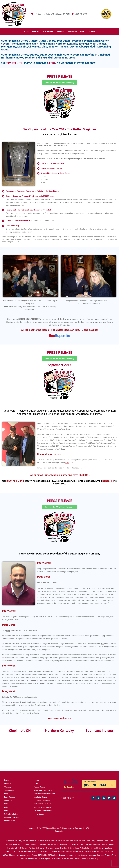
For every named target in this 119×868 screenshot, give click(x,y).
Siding (36, 784)
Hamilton (64, 848)
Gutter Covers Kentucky (42, 807)
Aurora (48, 841)
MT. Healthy (43, 855)
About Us (35, 31)
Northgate (92, 855)
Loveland (62, 852)
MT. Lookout (53, 855)
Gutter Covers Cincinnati (42, 804)
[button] (36, 32)
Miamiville (77, 852)
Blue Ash (69, 841)
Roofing (36, 780)
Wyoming (95, 859)
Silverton (41, 859)
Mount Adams (32, 855)
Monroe (23, 855)
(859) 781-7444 (67, 798)
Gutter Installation (11, 814)
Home (26, 31)
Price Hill (24, 859)
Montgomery (14, 855)
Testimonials (72, 31)
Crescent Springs (53, 844)
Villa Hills (65, 859)
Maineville (105, 852)
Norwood (101, 855)
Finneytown (86, 852)
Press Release (9, 797)
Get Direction (67, 787)
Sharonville (32, 859)
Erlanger (104, 844)
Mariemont (96, 852)
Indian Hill (19, 852)
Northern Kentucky (81, 855)
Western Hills (85, 859)
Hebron (71, 848)
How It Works (48, 31)
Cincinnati (9, 844)
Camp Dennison (97, 841)
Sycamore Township (53, 859)
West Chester (75, 859)
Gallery (7, 807)
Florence (111, 844)
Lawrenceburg (44, 852)
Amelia (26, 841)
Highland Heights (96, 848)
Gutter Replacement (12, 817)
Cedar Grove (109, 841)
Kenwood (28, 852)
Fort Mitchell (12, 848)
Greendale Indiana (52, 848)
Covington (42, 844)
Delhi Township (86, 844)
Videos (7, 811)
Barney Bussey (39, 814)
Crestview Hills (66, 844)
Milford (5, 855)
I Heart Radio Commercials (43, 790)
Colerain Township (30, 844)
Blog (82, 31)
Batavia (54, 841)
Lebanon (54, 852)
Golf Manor (40, 848)
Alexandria (10, 841)
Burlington (86, 841)
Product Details (39, 787)
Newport (62, 855)
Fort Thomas (23, 848)
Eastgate (96, 844)
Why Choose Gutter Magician (44, 794)
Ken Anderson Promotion (43, 811)
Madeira (69, 852)
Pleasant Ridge (111, 855)
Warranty (61, 31)
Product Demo (10, 821)
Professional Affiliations (42, 800)
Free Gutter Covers (40, 797)
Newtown (69, 855)
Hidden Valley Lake (82, 848)
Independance (9, 852)
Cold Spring (18, 844)
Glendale (32, 848)
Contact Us (91, 31)
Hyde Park (108, 848)
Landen (35, 852)
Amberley (18, 841)
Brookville (77, 841)
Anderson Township (37, 841)
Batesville (62, 841)
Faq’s (6, 804)
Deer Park (76, 844)
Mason (112, 852)
